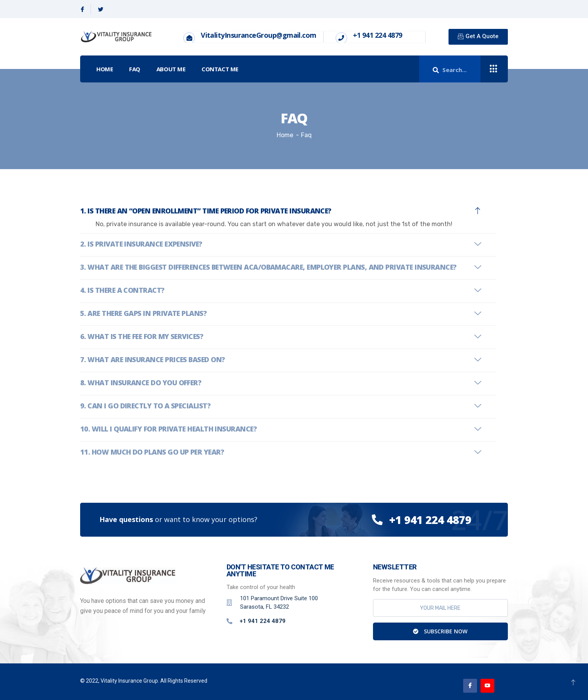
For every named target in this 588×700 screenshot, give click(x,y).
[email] (440, 608)
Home (105, 69)
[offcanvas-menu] (494, 69)
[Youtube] (487, 686)
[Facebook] (83, 9)
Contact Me (220, 69)
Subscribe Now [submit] (440, 631)
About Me (171, 69)
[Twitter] (101, 9)
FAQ (135, 69)
